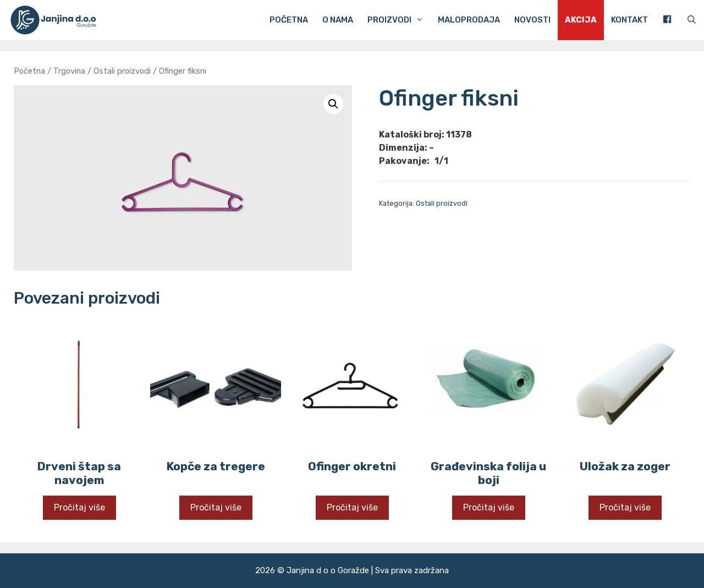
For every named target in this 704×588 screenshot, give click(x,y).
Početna (289, 20)
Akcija (581, 20)
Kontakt (629, 20)
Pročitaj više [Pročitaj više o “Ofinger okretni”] (352, 507)
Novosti (532, 20)
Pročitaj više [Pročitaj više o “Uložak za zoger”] (625, 507)
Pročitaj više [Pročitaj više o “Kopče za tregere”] (216, 507)
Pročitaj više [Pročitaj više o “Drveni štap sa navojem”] (79, 507)
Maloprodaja (469, 20)
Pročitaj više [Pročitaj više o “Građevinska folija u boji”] (489, 507)
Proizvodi (399, 20)
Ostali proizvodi (122, 71)
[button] (333, 104)
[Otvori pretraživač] (692, 20)
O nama (338, 20)
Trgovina (69, 71)
